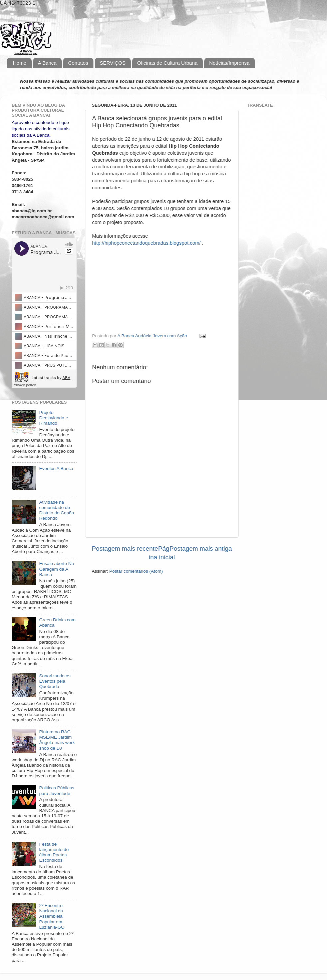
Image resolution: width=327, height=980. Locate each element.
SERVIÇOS (113, 63)
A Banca (47, 63)
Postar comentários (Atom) (136, 571)
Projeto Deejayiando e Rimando (53, 418)
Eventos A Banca (56, 468)
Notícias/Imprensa (229, 63)
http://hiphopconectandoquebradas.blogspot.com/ (146, 243)
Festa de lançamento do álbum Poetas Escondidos (54, 852)
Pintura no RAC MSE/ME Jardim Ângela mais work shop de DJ (57, 740)
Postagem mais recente (125, 548)
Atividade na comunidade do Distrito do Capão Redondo (56, 510)
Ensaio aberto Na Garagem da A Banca (56, 569)
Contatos (78, 63)
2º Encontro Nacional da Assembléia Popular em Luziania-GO (52, 916)
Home (20, 63)
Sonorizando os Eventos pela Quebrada (55, 681)
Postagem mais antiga (201, 548)
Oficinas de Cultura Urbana (167, 63)
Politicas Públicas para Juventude (57, 790)
